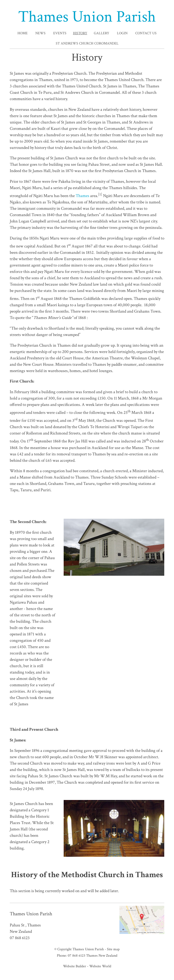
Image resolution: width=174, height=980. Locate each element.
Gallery (101, 33)
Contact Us (146, 33)
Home (23, 33)
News (40, 33)
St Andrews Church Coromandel (87, 43)
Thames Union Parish (87, 17)
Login (122, 33)
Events (60, 33)
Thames (82, 196)
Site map (113, 949)
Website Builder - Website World (87, 966)
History (80, 33)
